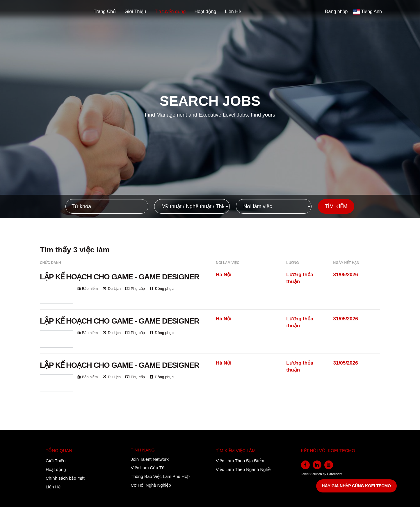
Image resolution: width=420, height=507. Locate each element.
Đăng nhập (336, 11)
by (325, 474)
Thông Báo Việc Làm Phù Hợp (160, 476)
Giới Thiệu (135, 11)
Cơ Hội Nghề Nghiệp (151, 485)
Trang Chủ (105, 11)
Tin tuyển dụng (170, 11)
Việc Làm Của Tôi (148, 468)
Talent (306, 474)
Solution (317, 474)
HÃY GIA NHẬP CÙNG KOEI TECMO (356, 486)
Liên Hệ (233, 11)
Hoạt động (205, 11)
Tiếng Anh (371, 11)
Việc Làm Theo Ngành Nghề (243, 469)
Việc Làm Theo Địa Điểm (240, 461)
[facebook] (305, 465)
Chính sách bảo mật (65, 478)
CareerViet (334, 474)
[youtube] (329, 465)
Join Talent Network (150, 459)
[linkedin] (317, 465)
